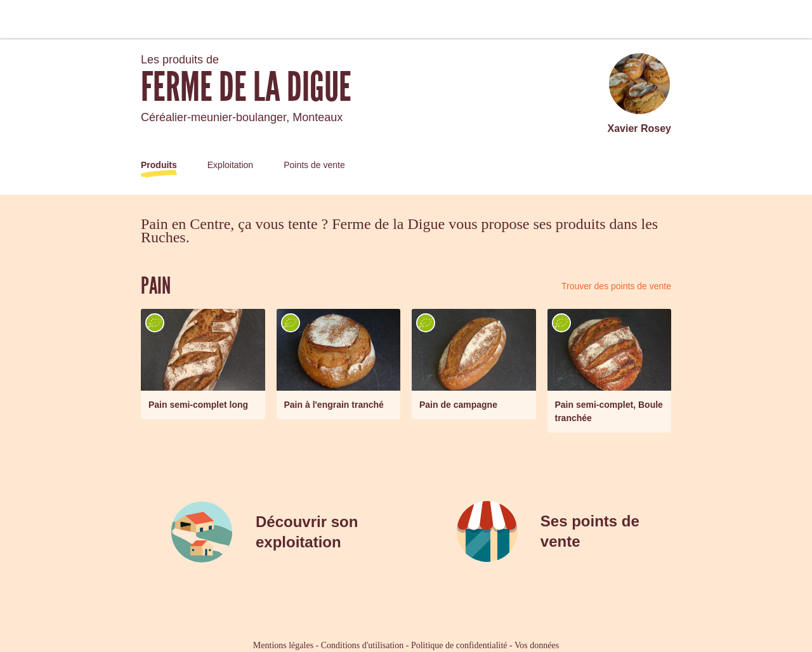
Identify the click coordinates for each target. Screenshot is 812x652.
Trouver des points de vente (616, 286)
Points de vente (314, 165)
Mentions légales (283, 645)
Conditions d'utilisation (362, 645)
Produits (159, 165)
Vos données (537, 645)
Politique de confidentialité (459, 645)
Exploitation (230, 165)
